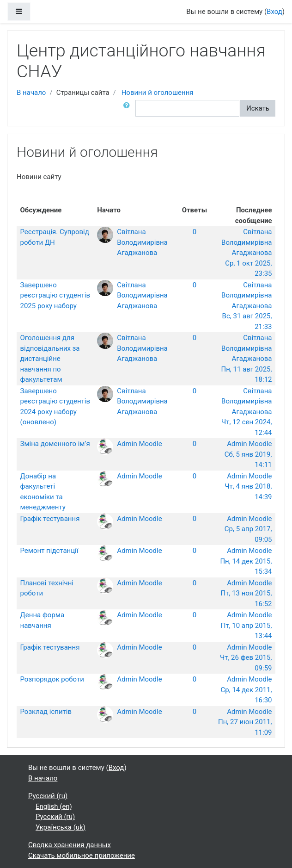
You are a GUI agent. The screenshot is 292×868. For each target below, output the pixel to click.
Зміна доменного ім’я (55, 444)
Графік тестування (50, 519)
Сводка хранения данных (70, 845)
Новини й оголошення (158, 93)
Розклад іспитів (46, 712)
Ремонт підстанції (49, 551)
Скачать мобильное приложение (82, 856)
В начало (31, 93)
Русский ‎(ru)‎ (48, 796)
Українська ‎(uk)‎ (61, 827)
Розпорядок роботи (52, 679)
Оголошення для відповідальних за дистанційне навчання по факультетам (50, 359)
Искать (258, 108)
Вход (274, 12)
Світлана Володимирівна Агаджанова (142, 242)
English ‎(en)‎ (54, 806)
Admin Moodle (139, 444)
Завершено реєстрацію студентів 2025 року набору (55, 295)
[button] (128, 108)
